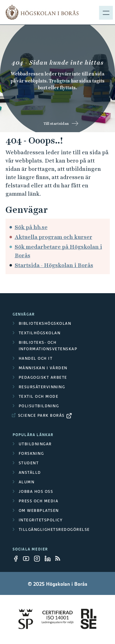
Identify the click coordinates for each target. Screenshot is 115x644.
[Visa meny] (106, 12)
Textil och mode (39, 396)
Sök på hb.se (31, 227)
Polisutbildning (39, 406)
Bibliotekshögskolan (45, 323)
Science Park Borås (41, 415)
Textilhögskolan (40, 333)
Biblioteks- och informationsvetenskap (48, 346)
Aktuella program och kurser (54, 237)
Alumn (27, 482)
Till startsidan (56, 124)
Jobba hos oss (36, 491)
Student (29, 463)
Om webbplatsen (39, 510)
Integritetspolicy (41, 520)
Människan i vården (43, 368)
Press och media (39, 501)
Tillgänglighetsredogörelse (54, 529)
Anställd (30, 472)
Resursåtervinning (42, 387)
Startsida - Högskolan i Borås (54, 265)
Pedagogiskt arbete (43, 377)
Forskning (31, 453)
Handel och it (36, 358)
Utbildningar (35, 444)
